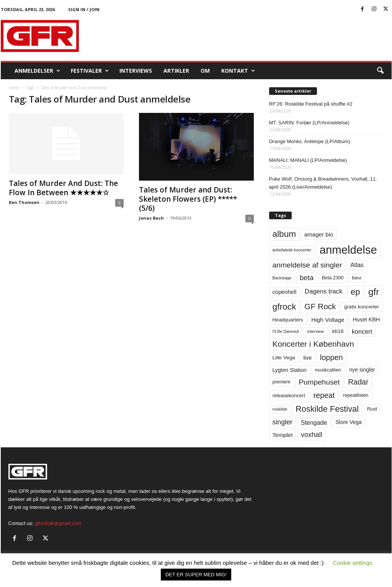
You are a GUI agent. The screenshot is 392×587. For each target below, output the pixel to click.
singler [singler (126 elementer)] (283, 422)
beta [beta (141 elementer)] (307, 278)
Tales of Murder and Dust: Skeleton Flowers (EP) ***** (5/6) (188, 199)
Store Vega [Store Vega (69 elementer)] (349, 422)
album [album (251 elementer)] (284, 234)
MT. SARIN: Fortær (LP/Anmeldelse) (309, 123)
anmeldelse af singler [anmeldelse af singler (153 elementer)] (307, 265)
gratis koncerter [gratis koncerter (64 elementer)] (362, 307)
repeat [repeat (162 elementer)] (324, 395)
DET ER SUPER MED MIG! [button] (196, 575)
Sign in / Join (84, 9)
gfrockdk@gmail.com (58, 523)
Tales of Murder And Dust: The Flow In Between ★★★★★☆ (63, 188)
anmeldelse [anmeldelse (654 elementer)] (348, 250)
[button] (380, 71)
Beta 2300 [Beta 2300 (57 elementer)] (333, 278)
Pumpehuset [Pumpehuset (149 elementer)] (319, 382)
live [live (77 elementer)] (308, 358)
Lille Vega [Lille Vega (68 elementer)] (284, 358)
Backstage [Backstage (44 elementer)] (282, 278)
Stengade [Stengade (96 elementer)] (314, 422)
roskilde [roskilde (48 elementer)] (280, 409)
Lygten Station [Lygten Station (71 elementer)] (290, 370)
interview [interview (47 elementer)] (315, 331)
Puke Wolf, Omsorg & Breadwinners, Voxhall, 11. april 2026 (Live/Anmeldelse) (323, 183)
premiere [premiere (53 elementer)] (282, 382)
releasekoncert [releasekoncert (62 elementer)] (289, 395)
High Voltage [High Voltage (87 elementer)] (328, 320)
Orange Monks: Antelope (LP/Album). (310, 141)
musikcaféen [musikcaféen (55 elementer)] (328, 370)
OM (205, 71)
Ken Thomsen (24, 202)
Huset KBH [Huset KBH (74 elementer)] (366, 320)
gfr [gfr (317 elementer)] (374, 292)
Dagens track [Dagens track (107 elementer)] (324, 291)
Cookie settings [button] (353, 563)
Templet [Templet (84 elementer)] (283, 435)
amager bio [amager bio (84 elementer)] (319, 234)
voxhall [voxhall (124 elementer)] (312, 435)
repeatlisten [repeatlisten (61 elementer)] (356, 395)
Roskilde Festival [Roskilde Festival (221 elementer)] (327, 409)
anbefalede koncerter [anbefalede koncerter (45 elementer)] (292, 250)
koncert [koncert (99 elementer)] (362, 331)
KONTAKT (238, 71)
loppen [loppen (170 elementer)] (332, 357)
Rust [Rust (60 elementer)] (372, 409)
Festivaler (90, 71)
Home (14, 88)
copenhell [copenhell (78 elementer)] (285, 292)
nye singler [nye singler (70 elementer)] (362, 370)
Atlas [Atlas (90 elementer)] (357, 265)
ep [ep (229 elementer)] (355, 292)
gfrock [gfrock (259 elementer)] (284, 307)
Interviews (136, 71)
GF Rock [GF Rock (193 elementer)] (320, 306)
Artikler (176, 71)
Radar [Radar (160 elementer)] (358, 382)
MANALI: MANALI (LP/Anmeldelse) (308, 160)
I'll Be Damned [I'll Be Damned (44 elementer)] (286, 331)
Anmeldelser (37, 71)
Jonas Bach (151, 218)
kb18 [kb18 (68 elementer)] (338, 331)
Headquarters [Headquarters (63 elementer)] (288, 320)
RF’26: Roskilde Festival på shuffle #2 (311, 104)
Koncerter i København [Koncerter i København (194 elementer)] (313, 344)
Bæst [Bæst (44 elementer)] (357, 278)
